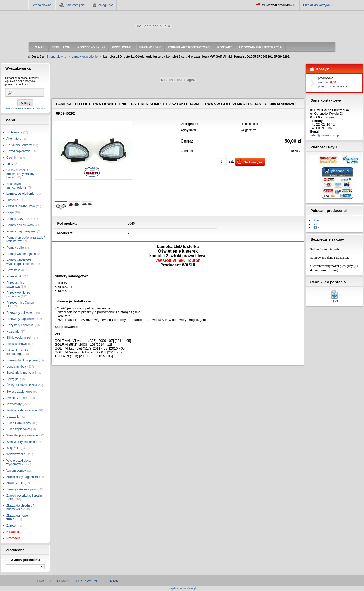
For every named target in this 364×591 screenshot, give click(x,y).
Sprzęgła (12, 379)
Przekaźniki (14, 276)
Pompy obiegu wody (20, 225)
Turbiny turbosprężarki (22, 410)
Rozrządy (13, 332)
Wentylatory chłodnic (21, 442)
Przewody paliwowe (20, 313)
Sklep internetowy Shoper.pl (182, 589)
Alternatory (14, 139)
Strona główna (42, 5)
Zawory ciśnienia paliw (22, 489)
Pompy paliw (15, 248)
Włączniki (13, 448)
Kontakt (113, 581)
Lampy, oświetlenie (20, 194)
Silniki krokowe (17, 344)
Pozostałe (13, 270)
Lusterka (12, 200)
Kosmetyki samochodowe (16, 186)
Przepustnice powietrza (15, 284)
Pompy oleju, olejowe (21, 231)
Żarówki (12, 526)
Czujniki (12, 158)
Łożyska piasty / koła (21, 206)
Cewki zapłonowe (18, 151)
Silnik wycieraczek (19, 338)
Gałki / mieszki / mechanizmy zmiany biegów (20, 174)
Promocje (13, 538)
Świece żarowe (17, 398)
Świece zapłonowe (19, 392)
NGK (316, 228)
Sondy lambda (16, 366)
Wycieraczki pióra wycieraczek (18, 462)
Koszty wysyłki (87, 581)
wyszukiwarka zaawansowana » (25, 108)
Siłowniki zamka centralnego (17, 352)
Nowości (13, 532)
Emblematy (14, 132)
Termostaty (14, 404)
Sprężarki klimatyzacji (21, 373)
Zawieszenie (15, 483)
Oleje (10, 212)
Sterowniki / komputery (22, 360)
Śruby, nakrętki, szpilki (22, 385)
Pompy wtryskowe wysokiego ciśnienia (20, 262)
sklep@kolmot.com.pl (325, 135)
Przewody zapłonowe (21, 319)
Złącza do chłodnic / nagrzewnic (20, 507)
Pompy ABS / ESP (19, 219)
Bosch (317, 220)
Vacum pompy (16, 471)
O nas (40, 581)
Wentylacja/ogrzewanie (22, 435)
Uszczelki (13, 417)
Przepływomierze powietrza (18, 294)
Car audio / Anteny (19, 145)
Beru (316, 224)
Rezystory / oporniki (20, 325)
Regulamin (59, 581)
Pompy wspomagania (21, 254)
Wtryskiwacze (16, 454)
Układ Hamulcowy (19, 423)
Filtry (10, 164)
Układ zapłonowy (18, 429)
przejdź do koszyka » (332, 86)
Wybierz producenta (25, 560)
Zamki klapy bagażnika (22, 477)
